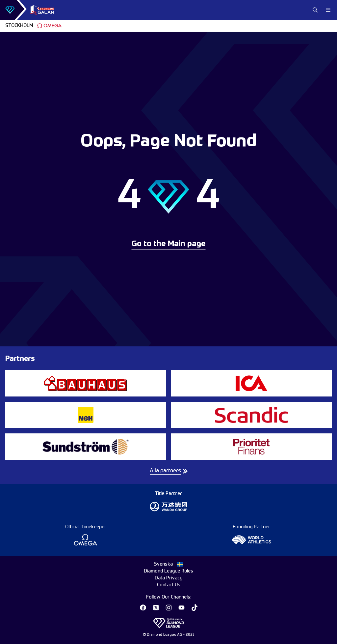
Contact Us (169, 585)
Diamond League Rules (168, 571)
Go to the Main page (169, 244)
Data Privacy (168, 578)
